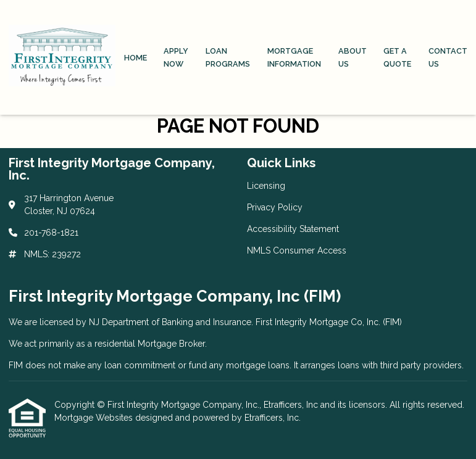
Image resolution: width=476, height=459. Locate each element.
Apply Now (176, 57)
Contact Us (448, 57)
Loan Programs (228, 57)
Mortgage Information (294, 57)
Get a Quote (397, 57)
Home (136, 58)
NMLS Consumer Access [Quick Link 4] (297, 250)
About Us (353, 57)
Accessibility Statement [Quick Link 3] (293, 229)
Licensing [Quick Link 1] (266, 186)
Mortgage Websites (95, 418)
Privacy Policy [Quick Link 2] (275, 207)
